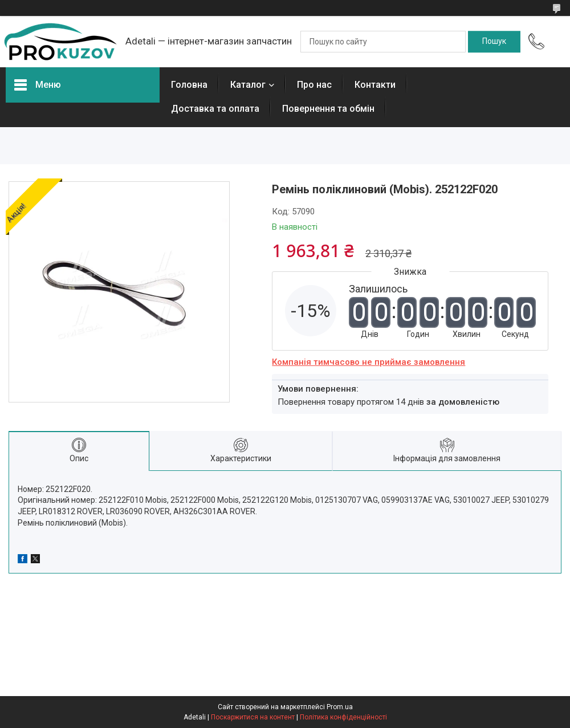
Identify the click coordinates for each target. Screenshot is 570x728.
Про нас (314, 85)
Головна (189, 85)
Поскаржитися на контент (253, 717)
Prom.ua (340, 707)
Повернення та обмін (328, 109)
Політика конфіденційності (343, 717)
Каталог (248, 85)
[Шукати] (494, 42)
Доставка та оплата (215, 109)
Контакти (375, 85)
